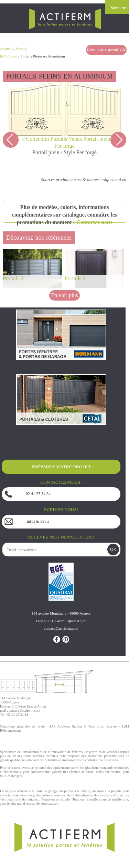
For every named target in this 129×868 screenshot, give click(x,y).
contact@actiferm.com (25, 710)
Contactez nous (94, 222)
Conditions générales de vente (22, 726)
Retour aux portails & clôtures (106, 51)
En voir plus (64, 295)
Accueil (6, 49)
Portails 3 (13, 278)
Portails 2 (75, 278)
